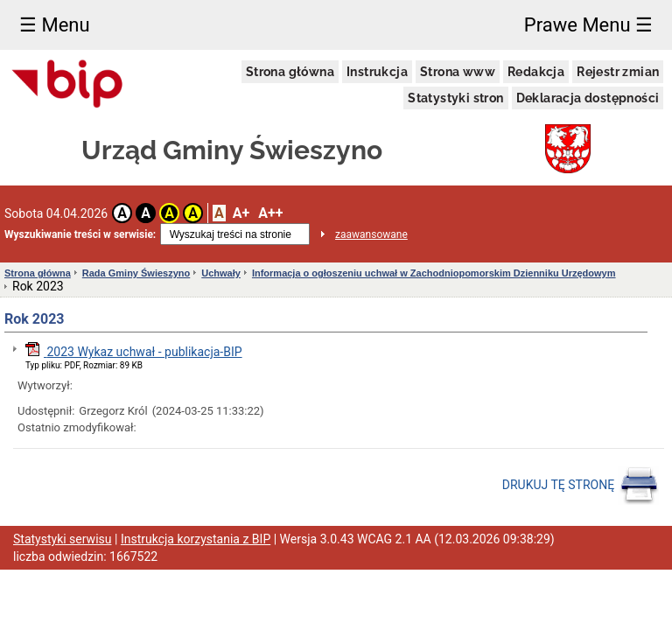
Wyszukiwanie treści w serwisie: (80, 234)
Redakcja (536, 72)
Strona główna (290, 72)
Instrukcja (377, 72)
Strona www (458, 72)
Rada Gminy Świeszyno (136, 273)
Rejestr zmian (618, 72)
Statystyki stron (455, 98)
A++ (270, 213)
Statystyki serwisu (63, 539)
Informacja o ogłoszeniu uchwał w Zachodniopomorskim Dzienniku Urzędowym (434, 273)
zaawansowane (371, 234)
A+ (241, 213)
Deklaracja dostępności (588, 98)
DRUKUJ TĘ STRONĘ (581, 486)
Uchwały (221, 273)
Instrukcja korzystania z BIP (196, 539)
